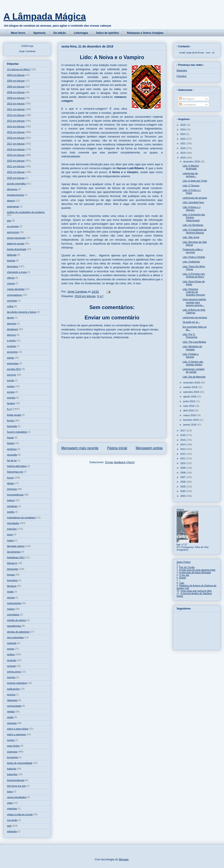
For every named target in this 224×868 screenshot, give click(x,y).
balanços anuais (16, 243)
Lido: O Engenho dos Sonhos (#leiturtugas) (194, 217)
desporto (12, 323)
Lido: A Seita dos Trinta (195, 181)
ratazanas (12, 700)
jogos (10, 534)
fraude (10, 437)
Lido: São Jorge (191, 237)
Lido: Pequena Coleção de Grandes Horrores (194, 292)
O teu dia (184, 575)
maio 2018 (189, 406)
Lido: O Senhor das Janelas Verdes (193, 363)
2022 (183, 139)
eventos (11, 398)
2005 (183, 487)
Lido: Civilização (191, 262)
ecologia (11, 346)
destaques (13, 329)
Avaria (183, 578)
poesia (10, 649)
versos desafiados (17, 797)
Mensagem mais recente (80, 448)
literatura (12, 586)
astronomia (13, 232)
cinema (11, 283)
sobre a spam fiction (18, 729)
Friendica (181, 76)
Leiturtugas (81, 33)
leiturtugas (13, 569)
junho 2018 (189, 401)
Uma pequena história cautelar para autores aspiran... (194, 302)
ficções (11, 420)
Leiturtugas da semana (195, 198)
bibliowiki (12, 255)
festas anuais (14, 415)
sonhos (11, 740)
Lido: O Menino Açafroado (191, 167)
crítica (10, 306)
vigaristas (12, 808)
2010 (183, 463)
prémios (11, 677)
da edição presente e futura (22, 312)
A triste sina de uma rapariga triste (197, 570)
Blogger (124, 859)
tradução (12, 769)
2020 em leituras (16, 161)
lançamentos (14, 552)
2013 (183, 449)
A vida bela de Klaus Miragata (195, 572)
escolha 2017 (14, 369)
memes (11, 597)
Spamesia (39, 33)
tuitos (10, 791)
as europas (13, 226)
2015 (183, 440)
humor (10, 478)
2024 (183, 129)
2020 (183, 148)
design (10, 318)
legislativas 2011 (16, 557)
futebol (11, 443)
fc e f (100, 296)
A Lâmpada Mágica (45, 16)
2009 (183, 468)
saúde (10, 717)
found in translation (17, 432)
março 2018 (190, 415)
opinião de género (17, 620)
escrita (10, 380)
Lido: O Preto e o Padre (191, 191)
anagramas (13, 206)
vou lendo (12, 820)
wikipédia (12, 831)
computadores (15, 295)
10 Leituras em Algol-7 (19, 69)
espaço (11, 386)
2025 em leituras (16, 178)
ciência (11, 278)
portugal (11, 666)
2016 (183, 435)
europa (11, 392)
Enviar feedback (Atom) (120, 462)
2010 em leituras (16, 104)
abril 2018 (189, 410)
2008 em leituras (16, 92)
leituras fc (12, 563)
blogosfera (13, 266)
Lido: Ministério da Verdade (192, 348)
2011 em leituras (16, 109)
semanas (12, 723)
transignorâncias (16, 780)
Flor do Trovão (187, 567)
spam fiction (13, 746)
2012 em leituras (16, 115)
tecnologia (12, 757)
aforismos (12, 189)
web (9, 826)
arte (9, 221)
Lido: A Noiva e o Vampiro (191, 208)
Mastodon (182, 70)
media (10, 592)
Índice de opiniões (108, 33)
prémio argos (14, 672)
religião (11, 711)
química (11, 694)
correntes (12, 301)
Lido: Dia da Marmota (194, 377)
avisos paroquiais (16, 238)
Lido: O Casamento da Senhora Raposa (194, 231)
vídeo (10, 803)
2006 (183, 482)
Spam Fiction (184, 562)
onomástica (13, 614)
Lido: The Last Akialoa (194, 342)
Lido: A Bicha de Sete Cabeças (194, 311)
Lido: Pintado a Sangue (190, 355)
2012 (183, 454)
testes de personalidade (20, 763)
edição (10, 358)
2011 (183, 458)
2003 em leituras (16, 75)
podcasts (12, 643)
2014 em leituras (16, 126)
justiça (10, 540)
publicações (13, 689)
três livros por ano (16, 786)
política (11, 654)
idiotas (10, 483)
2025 (183, 125)
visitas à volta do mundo (20, 814)
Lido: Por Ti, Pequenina (190, 336)
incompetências (15, 495)
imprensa (12, 489)
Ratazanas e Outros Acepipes (145, 33)
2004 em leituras (16, 81)
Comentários (187, 105)
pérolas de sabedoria (18, 632)
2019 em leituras (16, 155)
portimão (12, 660)
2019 (183, 153)
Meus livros (18, 33)
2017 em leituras (16, 144)
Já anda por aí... (191, 322)
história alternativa (17, 466)
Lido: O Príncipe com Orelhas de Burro (194, 275)
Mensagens (187, 99)
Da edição (60, 33)
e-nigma (11, 340)
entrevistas (13, 363)
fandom (11, 403)
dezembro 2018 (192, 162)
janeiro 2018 (190, 425)
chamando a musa (17, 272)
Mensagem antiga (149, 448)
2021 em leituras (16, 166)
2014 (183, 444)
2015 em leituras (16, 132)
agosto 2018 (190, 397)
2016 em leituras (16, 138)
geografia (12, 455)
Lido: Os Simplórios (193, 225)
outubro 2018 (191, 387)
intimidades (13, 523)
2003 (183, 496)
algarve (11, 201)
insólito (11, 512)
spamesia (12, 752)
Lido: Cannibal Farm (193, 202)
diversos (11, 335)
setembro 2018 (191, 392)
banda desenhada (17, 249)
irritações (12, 529)
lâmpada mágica (16, 546)
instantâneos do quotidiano (21, 517)
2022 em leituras (16, 172)
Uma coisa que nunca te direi (196, 591)
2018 (183, 158)
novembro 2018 (192, 383)
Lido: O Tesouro (191, 186)
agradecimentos (15, 195)
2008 (183, 473)
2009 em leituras (16, 98)
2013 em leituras (16, 121)
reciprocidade (14, 706)
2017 (183, 431)
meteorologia (14, 603)
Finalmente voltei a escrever (192, 251)
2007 (183, 477)
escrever (12, 375)
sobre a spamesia (16, 734)
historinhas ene (15, 472)
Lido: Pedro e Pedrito (194, 257)
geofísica (12, 449)
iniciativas (12, 506)
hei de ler (12, 460)
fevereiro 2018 (191, 420)
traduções (12, 774)
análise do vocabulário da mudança (26, 212)
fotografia (12, 426)
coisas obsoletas (16, 289)
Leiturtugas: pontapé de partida (193, 370)
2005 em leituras (16, 87)
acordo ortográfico (17, 184)
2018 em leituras (85, 296)
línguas (11, 575)
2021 (183, 143)
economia (12, 352)
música (11, 609)
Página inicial (117, 448)
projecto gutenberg (17, 683)
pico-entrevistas (15, 637)
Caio (182, 583)
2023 (183, 134)
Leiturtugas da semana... (190, 175)
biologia (11, 260)
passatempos (14, 626)
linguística (12, 580)
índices (11, 500)
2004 (183, 491)
